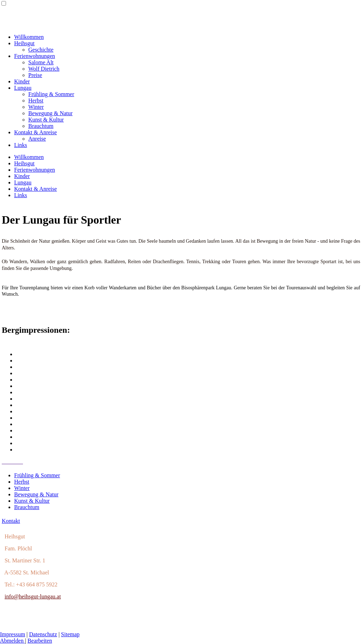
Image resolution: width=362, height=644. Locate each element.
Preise (35, 75)
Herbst (36, 101)
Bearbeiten (40, 641)
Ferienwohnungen (35, 56)
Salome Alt (41, 62)
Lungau (23, 88)
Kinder (22, 81)
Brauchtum (41, 126)
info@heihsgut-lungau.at (33, 596)
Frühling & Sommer (51, 94)
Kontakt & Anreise (36, 132)
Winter (36, 107)
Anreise (37, 139)
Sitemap (70, 634)
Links (21, 145)
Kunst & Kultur (46, 120)
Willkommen (29, 37)
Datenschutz (43, 634)
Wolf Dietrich (44, 69)
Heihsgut (24, 43)
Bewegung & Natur (50, 113)
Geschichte (41, 50)
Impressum (13, 634)
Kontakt (11, 521)
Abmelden (13, 641)
